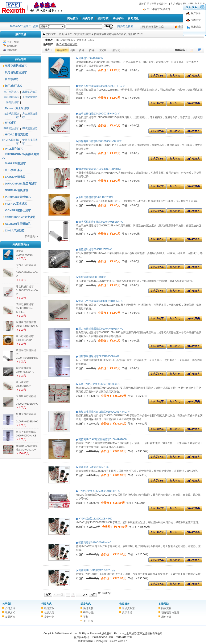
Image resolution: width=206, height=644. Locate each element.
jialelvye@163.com (106, 641)
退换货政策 (128, 608)
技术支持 (196, 20)
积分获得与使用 (170, 613)
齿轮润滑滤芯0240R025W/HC (94, 249)
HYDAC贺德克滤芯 (17, 134)
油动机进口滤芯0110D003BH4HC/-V (27, 290)
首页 (61, 34)
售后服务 (124, 604)
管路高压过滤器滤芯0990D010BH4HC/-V (100, 86)
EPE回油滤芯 (11, 129)
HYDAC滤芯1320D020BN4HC (94, 519)
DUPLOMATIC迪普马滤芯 (21, 184)
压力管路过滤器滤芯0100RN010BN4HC (100, 329)
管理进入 (123, 641)
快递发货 (88, 608)
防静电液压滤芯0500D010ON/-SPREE (25, 308)
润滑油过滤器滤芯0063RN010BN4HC (98, 169)
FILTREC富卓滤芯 (16, 204)
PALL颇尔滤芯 (14, 149)
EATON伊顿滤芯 (15, 177)
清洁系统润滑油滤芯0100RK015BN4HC (99, 222)
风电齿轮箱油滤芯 (16, 72)
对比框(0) (12, 50)
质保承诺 (127, 613)
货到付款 (49, 617)
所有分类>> (31, 236)
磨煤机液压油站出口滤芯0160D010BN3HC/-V (103, 412)
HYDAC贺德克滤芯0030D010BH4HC (98, 491)
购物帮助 (118, 18)
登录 (154, 4)
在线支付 (49, 613)
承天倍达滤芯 (30, 92)
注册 (9, 42)
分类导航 (88, 18)
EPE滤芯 (10, 123)
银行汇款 (49, 608)
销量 (73, 50)
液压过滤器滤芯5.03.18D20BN (94, 197)
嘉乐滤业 (196, 27)
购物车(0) (12, 46)
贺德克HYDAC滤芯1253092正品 (95, 570)
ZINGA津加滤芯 (15, 230)
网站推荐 (62, 50)
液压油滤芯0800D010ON (91, 277)
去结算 (182, 27)
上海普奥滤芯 (11, 102)
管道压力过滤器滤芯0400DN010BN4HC (100, 301)
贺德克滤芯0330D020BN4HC (94, 543)
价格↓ (92, 50)
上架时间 (115, 50)
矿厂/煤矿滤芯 (13, 170)
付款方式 (46, 604)
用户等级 (166, 617)
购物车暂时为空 (155, 27)
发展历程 (10, 617)
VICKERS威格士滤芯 (18, 210)
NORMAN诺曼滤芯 (17, 190)
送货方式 (86, 604)
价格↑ (82, 50)
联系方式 (10, 613)
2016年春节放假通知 (158, 10)
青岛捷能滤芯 (11, 97)
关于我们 (7, 604)
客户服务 (196, 13)
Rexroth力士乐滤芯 (17, 108)
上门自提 (88, 621)
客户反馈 (176, 4)
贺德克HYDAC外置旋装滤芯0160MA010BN (102, 439)
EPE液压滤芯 (30, 129)
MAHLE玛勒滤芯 (15, 163)
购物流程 (166, 608)
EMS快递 (88, 613)
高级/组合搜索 (125, 26)
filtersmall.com (69, 634)
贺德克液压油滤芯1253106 (92, 467)
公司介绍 (10, 608)
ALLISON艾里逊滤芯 (18, 224)
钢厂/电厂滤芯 (13, 86)
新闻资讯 (133, 18)
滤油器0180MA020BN (90, 58)
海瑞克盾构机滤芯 (16, 66)
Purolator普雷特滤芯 (18, 197)
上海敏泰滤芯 (30, 97)
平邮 (86, 617)
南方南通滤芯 (11, 92)
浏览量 (103, 50)
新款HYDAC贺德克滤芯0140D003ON (98, 384)
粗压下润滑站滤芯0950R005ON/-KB (97, 356)
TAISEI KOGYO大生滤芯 (20, 217)
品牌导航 (103, 18)
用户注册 (144, 4)
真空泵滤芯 (12, 79)
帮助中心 (164, 4)
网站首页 (73, 18)
